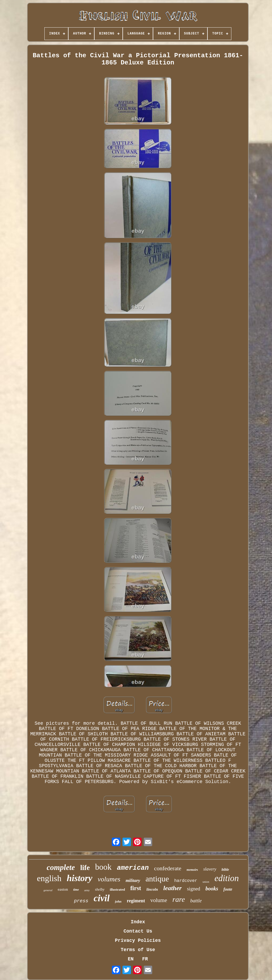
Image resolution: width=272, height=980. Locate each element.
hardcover (186, 881)
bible (225, 870)
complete (61, 867)
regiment (136, 901)
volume (159, 900)
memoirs (192, 870)
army (87, 890)
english (49, 878)
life (85, 868)
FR (145, 959)
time (76, 890)
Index (138, 922)
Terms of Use (138, 950)
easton (63, 889)
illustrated (117, 889)
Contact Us (138, 931)
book (103, 867)
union (206, 882)
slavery (210, 869)
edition (227, 878)
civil (102, 898)
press (81, 901)
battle (196, 901)
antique (157, 879)
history (79, 878)
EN (131, 959)
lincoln (152, 889)
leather (173, 888)
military (133, 880)
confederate (168, 868)
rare (179, 899)
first (136, 888)
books (212, 889)
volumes (109, 879)
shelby (100, 889)
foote (228, 889)
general (48, 890)
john (118, 901)
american (133, 868)
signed (194, 889)
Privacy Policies (138, 941)
